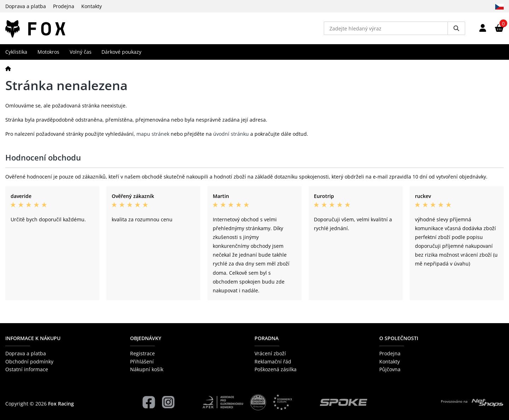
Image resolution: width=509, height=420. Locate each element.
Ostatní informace (27, 369)
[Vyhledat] (456, 28)
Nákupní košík (147, 369)
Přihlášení (142, 361)
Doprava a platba (26, 6)
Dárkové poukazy (121, 52)
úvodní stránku (231, 134)
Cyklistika (16, 52)
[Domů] (8, 68)
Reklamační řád (273, 361)
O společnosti (399, 338)
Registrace (142, 353)
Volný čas (81, 52)
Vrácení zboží (270, 353)
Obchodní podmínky (29, 361)
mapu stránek (153, 134)
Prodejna (64, 6)
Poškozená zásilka (276, 369)
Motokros (48, 52)
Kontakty (92, 6)
